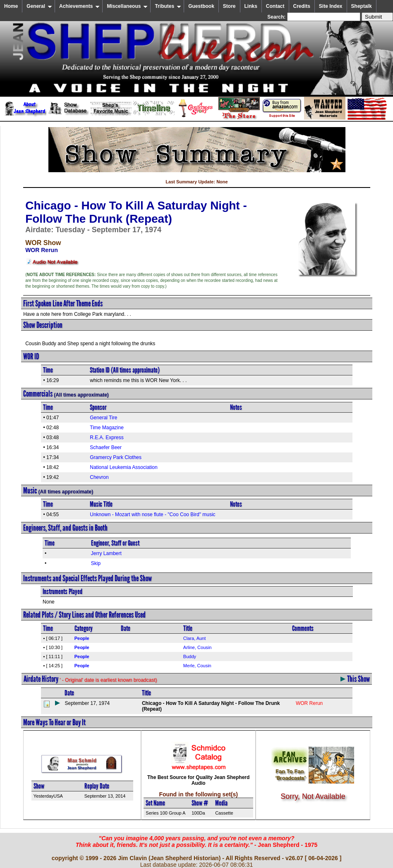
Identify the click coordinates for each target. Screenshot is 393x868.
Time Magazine (107, 428)
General (39, 6)
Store (229, 6)
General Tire (103, 418)
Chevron (99, 477)
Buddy (190, 656)
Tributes (168, 6)
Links (251, 6)
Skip (96, 563)
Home (11, 6)
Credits (302, 6)
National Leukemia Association (123, 467)
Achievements (79, 6)
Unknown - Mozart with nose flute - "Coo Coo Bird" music (152, 515)
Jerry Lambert (106, 553)
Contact (275, 6)
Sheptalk (362, 6)
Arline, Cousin (197, 647)
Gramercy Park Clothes (116, 457)
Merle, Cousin (197, 666)
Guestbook (201, 6)
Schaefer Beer (106, 447)
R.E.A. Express (107, 438)
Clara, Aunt (194, 638)
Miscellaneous (127, 6)
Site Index (331, 6)
